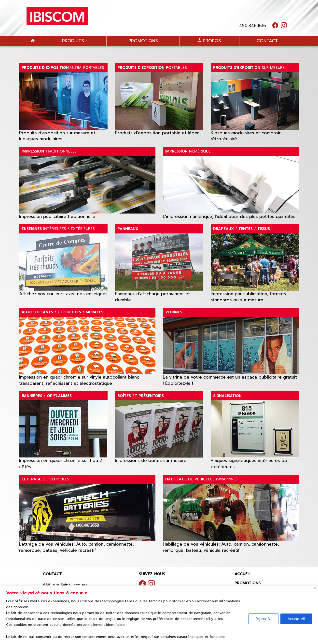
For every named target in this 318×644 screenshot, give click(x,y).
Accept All (296, 619)
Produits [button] (75, 41)
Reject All (263, 619)
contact (267, 41)
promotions (143, 41)
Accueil (243, 574)
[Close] (315, 588)
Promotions (248, 583)
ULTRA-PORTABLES (63, 68)
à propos (209, 41)
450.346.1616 (253, 26)
